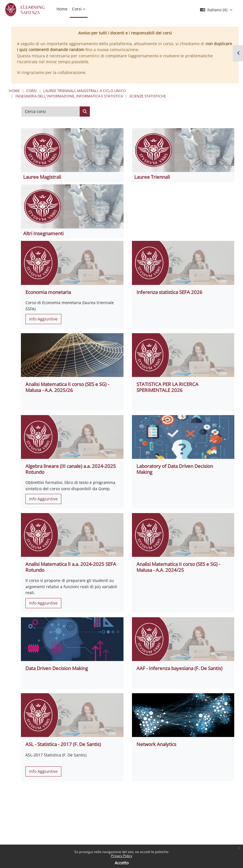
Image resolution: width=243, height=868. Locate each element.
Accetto (122, 863)
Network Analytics (156, 744)
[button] (216, 10)
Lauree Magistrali (42, 177)
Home (14, 91)
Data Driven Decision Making (57, 668)
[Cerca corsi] (51, 112)
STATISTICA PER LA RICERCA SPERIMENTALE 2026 (167, 387)
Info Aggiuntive (43, 319)
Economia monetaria (48, 292)
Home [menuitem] (62, 9)
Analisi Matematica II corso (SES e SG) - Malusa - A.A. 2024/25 (178, 567)
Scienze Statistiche (148, 96)
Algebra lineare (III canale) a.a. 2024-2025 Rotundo (71, 469)
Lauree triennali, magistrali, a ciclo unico (84, 91)
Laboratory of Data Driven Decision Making (175, 469)
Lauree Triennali (152, 177)
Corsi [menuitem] (77, 9)
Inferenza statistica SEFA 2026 (169, 292)
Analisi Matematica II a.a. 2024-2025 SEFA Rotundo (71, 567)
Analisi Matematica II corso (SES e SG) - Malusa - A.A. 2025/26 (67, 387)
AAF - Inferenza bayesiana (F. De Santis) (179, 668)
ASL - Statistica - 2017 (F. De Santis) (63, 744)
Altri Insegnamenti (43, 233)
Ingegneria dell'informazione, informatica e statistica (69, 96)
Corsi (32, 91)
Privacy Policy (122, 856)
